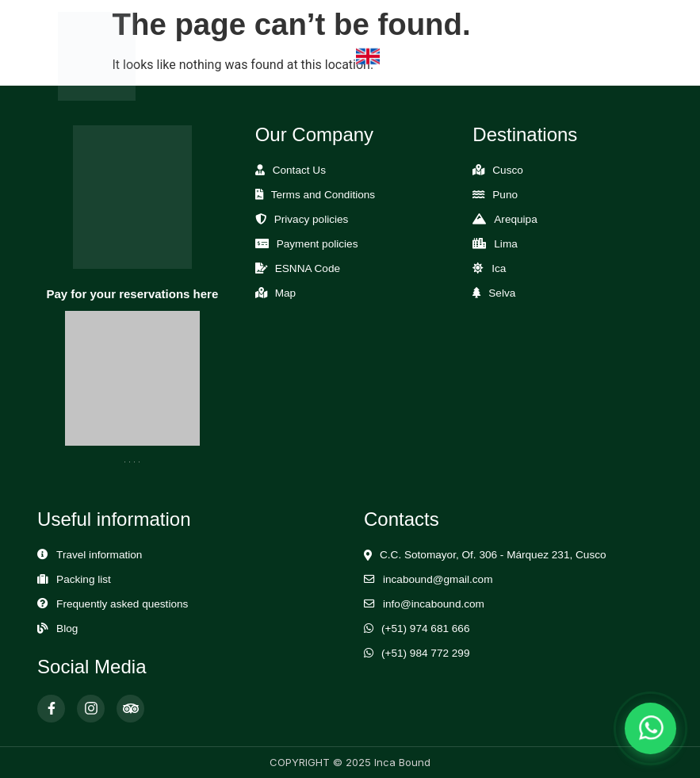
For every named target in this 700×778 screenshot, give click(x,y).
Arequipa (515, 219)
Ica (499, 268)
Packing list (84, 579)
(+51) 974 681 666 (426, 629)
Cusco (508, 170)
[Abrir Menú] (621, 57)
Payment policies (317, 244)
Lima (505, 244)
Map (285, 293)
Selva (502, 293)
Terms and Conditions (323, 195)
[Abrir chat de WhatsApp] (650, 728)
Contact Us (299, 170)
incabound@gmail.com (438, 579)
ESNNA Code (308, 268)
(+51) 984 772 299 (426, 653)
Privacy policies (312, 219)
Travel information (99, 555)
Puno (505, 195)
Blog (67, 629)
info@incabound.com (434, 604)
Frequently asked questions (122, 604)
